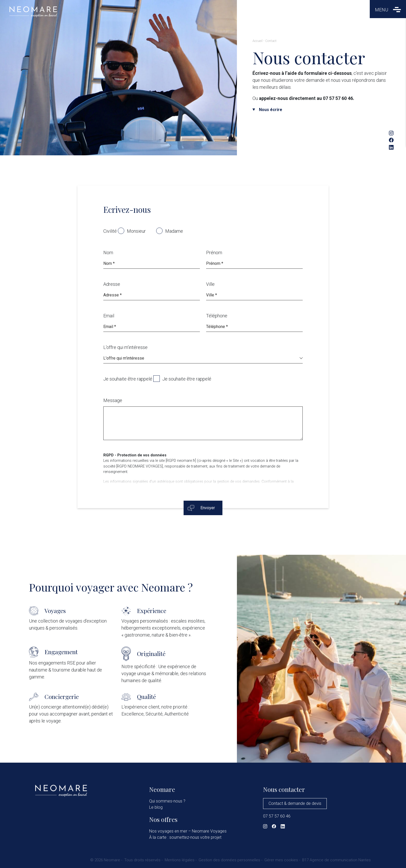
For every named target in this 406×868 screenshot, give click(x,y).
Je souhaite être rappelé (128, 379)
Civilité (110, 231)
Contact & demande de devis (295, 803)
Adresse (112, 284)
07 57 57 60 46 (277, 816)
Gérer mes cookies (281, 860)
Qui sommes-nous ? (167, 801)
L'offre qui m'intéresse (125, 347)
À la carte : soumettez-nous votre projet (185, 837)
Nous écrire (271, 110)
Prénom (214, 253)
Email (109, 316)
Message (113, 400)
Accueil (258, 41)
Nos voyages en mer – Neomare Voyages (188, 831)
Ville (210, 284)
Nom (108, 253)
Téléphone (217, 316)
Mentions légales (180, 860)
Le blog (156, 807)
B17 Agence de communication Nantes (336, 860)
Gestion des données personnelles (229, 860)
